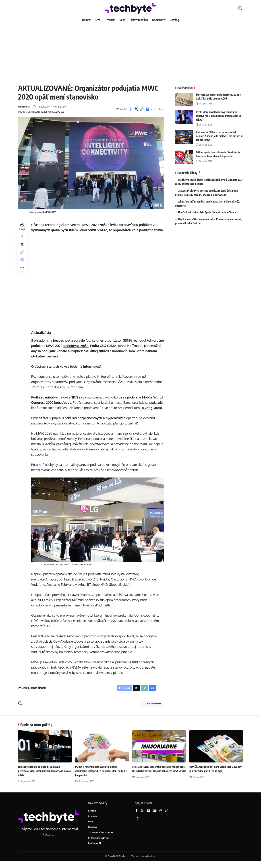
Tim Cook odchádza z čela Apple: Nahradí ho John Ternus (207, 210)
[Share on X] (136, 109)
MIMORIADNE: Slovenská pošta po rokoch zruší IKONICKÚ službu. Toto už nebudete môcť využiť (157, 776)
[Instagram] (161, 817)
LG (92, 569)
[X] (142, 817)
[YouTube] (148, 817)
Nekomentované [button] (148, 710)
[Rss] (137, 824)
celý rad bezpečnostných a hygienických (96, 423)
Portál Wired (42, 641)
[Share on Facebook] (130, 109)
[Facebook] (137, 817)
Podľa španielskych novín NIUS (56, 402)
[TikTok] (167, 817)
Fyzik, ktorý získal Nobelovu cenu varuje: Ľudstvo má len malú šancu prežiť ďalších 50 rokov (219, 113)
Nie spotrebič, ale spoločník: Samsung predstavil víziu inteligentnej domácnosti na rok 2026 (44, 776)
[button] (240, 8)
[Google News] (155, 817)
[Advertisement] (130, 51)
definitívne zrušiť (95, 351)
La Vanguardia (152, 413)
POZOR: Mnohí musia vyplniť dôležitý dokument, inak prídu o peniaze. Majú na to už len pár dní (101, 776)
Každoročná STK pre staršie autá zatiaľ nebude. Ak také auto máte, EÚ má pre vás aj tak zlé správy (219, 133)
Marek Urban (25, 107)
